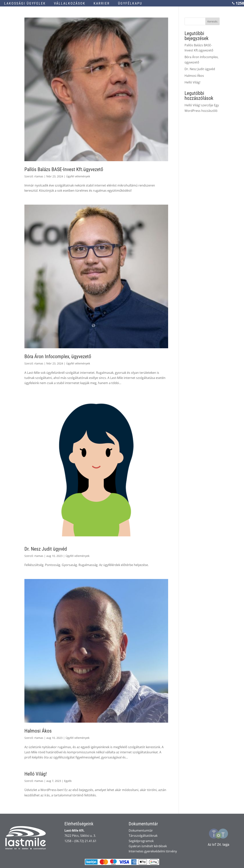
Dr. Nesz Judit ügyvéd (46, 549)
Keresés (212, 21)
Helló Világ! (36, 774)
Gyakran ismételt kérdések (148, 846)
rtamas (39, 176)
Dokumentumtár (141, 830)
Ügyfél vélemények (78, 176)
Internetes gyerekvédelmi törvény (153, 851)
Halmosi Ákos (38, 731)
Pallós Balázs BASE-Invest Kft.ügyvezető (64, 169)
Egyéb (68, 781)
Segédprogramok (141, 841)
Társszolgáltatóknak (143, 836)
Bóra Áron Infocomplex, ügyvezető (58, 356)
